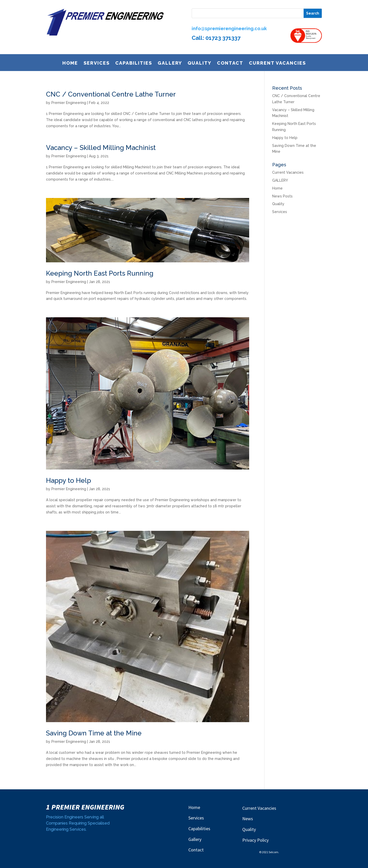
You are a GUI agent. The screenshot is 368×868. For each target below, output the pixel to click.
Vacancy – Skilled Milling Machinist (101, 148)
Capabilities (134, 64)
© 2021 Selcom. (269, 852)
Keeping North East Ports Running (100, 273)
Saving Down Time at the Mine (94, 733)
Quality (199, 64)
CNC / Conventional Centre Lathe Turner (111, 94)
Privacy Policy (255, 840)
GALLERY (170, 64)
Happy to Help (68, 480)
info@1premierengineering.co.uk (229, 28)
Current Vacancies (277, 64)
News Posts (282, 196)
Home (70, 64)
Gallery (195, 839)
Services (97, 64)
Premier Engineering (69, 103)
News (248, 819)
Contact (230, 64)
